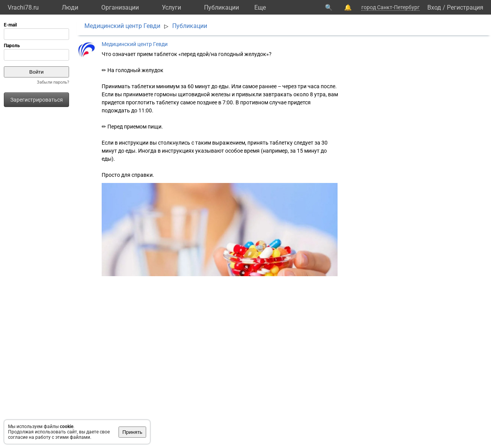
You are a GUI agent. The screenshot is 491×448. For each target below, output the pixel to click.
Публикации (222, 7)
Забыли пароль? (53, 82)
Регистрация (465, 7)
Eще (260, 7)
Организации (120, 7)
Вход (434, 7)
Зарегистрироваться (37, 100)
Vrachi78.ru (23, 7)
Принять (132, 432)
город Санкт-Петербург (390, 7)
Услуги (171, 7)
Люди (70, 7)
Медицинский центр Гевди (122, 26)
